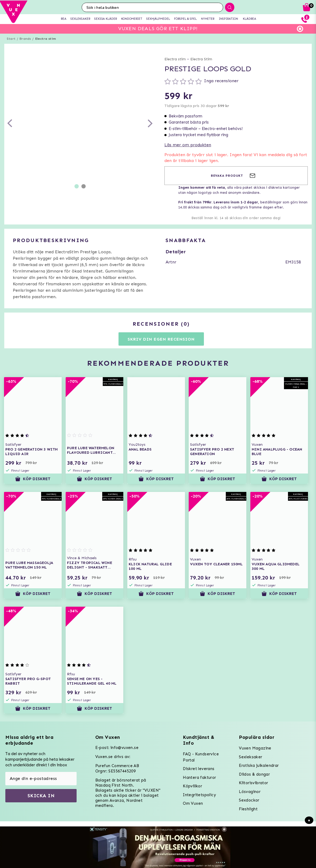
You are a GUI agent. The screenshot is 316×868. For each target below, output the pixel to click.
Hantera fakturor (199, 778)
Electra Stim (201, 59)
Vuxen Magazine (255, 748)
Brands (25, 39)
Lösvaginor (250, 792)
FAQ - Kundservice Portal (201, 757)
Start (11, 39)
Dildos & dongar (254, 774)
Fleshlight (248, 809)
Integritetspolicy (199, 795)
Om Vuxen (193, 803)
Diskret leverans (199, 769)
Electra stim (46, 39)
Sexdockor (249, 800)
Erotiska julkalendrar (259, 766)
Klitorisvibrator (253, 783)
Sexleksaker (250, 757)
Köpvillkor (192, 786)
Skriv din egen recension (161, 339)
